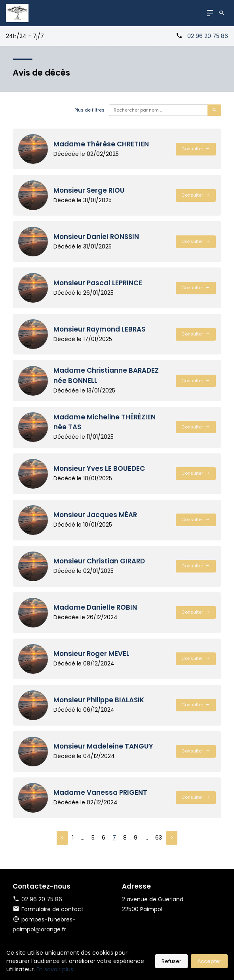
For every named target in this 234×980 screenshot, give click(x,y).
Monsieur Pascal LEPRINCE (98, 283)
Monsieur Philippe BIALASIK (99, 700)
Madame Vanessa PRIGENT (100, 792)
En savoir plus (55, 969)
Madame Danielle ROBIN (95, 607)
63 (159, 838)
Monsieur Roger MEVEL (91, 654)
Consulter (196, 149)
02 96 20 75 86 (208, 36)
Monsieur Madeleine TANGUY (103, 746)
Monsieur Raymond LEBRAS (99, 329)
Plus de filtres (89, 110)
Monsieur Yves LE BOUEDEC (99, 468)
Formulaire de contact (48, 909)
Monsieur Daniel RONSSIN (96, 237)
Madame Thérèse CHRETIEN (101, 144)
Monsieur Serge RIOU (89, 190)
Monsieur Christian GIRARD (99, 561)
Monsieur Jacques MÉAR (95, 515)
